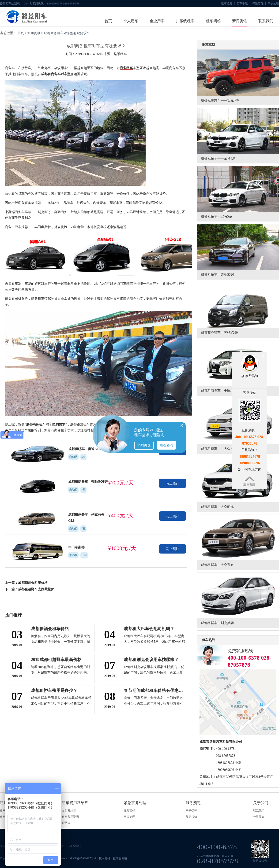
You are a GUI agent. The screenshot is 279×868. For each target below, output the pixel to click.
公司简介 (259, 817)
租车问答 (213, 21)
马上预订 (173, 483)
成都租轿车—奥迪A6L (84, 449)
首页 (108, 21)
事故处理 (273, 4)
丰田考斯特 (76, 547)
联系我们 (266, 21)
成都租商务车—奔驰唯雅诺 (88, 482)
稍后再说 (144, 445)
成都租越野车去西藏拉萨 (36, 589)
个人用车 (131, 21)
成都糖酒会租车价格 (33, 583)
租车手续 (243, 4)
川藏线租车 (185, 21)
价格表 (66, 823)
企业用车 (157, 21)
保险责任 (259, 4)
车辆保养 (191, 811)
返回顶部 (250, 484)
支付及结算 (69, 811)
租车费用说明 (70, 817)
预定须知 (191, 817)
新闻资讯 (240, 21)
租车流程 (228, 4)
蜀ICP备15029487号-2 (83, 858)
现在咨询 (166, 445)
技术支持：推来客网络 (113, 858)
